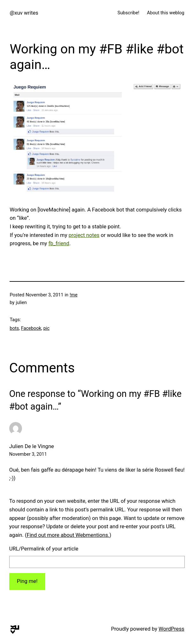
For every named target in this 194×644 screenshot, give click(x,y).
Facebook (31, 328)
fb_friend (59, 243)
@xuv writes (24, 13)
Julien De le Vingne (32, 446)
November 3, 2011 (28, 454)
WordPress (172, 629)
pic (46, 328)
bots (14, 328)
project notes (84, 235)
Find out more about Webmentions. (68, 535)
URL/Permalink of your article (44, 549)
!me (74, 295)
